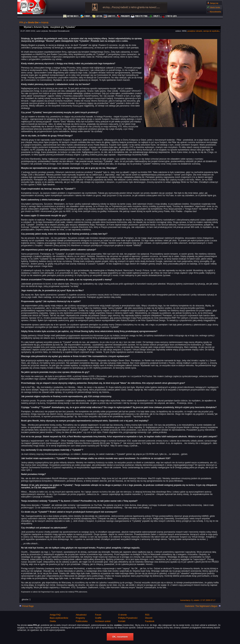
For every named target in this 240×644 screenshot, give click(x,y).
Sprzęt (155, 16)
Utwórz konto (215, 7)
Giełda (97, 16)
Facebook (150, 621)
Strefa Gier (169, 16)
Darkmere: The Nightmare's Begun (201, 606)
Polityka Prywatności (128, 618)
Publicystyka (139, 16)
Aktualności (71, 16)
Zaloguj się (214, 3)
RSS (147, 615)
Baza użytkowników (59, 618)
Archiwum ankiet (103, 621)
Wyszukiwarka (215, 12)
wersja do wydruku (211, 31)
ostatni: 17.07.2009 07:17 (205, 600)
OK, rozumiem (120, 637)
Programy (123, 16)
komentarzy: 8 (186, 600)
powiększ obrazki (195, 31)
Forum (86, 16)
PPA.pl (22, 23)
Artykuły (45, 23)
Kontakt (122, 621)
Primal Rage (28, 606)
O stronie (122, 615)
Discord (149, 618)
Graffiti (109, 16)
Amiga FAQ (55, 615)
